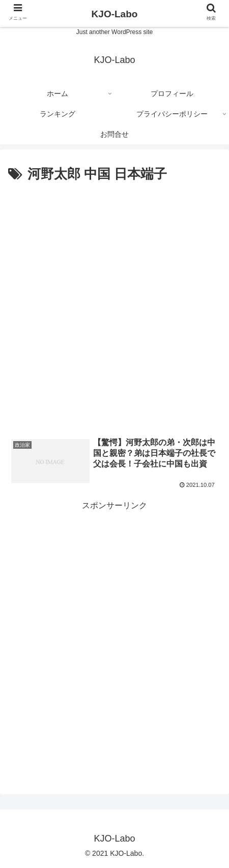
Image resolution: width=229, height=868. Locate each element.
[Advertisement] (114, 305)
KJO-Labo (115, 14)
